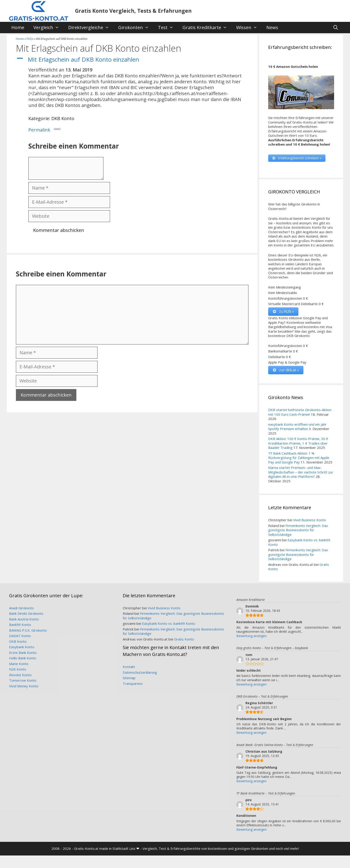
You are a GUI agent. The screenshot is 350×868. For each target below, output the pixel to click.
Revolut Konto (20, 675)
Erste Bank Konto (23, 653)
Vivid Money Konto (24, 686)
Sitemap (129, 678)
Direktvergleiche (91, 28)
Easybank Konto (22, 647)
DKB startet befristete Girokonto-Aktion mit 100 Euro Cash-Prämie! (300, 412)
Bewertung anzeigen (251, 636)
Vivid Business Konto (310, 520)
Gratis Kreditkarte (207, 28)
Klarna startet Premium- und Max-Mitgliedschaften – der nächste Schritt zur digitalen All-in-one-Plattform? (301, 472)
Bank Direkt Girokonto (26, 614)
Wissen (249, 28)
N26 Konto (18, 670)
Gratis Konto (184, 639)
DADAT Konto (20, 636)
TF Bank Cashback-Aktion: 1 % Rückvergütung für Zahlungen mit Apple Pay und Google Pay (299, 458)
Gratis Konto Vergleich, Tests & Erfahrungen (133, 11)
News (272, 27)
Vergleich (49, 28)
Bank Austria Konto (24, 619)
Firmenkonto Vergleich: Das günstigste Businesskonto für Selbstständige (298, 530)
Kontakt (129, 667)
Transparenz (133, 684)
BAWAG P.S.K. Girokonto (28, 630)
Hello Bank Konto (23, 658)
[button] (132, 60)
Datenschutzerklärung (140, 673)
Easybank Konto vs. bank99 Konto (299, 543)
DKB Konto (18, 642)
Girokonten (136, 28)
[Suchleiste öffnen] (336, 28)
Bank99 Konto (20, 625)
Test (168, 28)
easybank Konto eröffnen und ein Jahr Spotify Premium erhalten (297, 427)
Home (18, 27)
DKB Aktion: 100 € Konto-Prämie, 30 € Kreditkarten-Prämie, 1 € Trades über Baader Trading (298, 444)
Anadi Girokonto (21, 608)
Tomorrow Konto (23, 681)
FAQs (30, 39)
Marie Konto (19, 664)
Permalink (45, 129)
